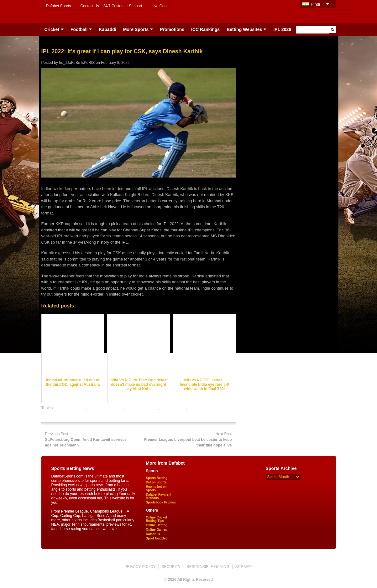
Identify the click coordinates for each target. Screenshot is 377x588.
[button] (332, 30)
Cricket (52, 29)
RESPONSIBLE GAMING (208, 567)
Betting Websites (244, 29)
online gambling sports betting (68, 414)
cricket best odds (71, 408)
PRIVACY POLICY (140, 567)
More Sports (136, 29)
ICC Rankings (205, 29)
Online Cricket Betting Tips (157, 519)
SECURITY (171, 567)
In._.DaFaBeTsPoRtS (77, 63)
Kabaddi (107, 29)
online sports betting (116, 414)
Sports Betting (157, 478)
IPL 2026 (282, 29)
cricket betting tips (142, 408)
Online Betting (157, 525)
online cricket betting (207, 408)
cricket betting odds (105, 408)
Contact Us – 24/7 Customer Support (111, 6)
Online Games (157, 530)
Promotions (172, 29)
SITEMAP (244, 567)
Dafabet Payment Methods (159, 496)
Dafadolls (153, 534)
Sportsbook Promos (161, 502)
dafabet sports (173, 408)
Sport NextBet (157, 538)
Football (79, 29)
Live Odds (160, 6)
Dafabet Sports (59, 6)
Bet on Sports (156, 482)
